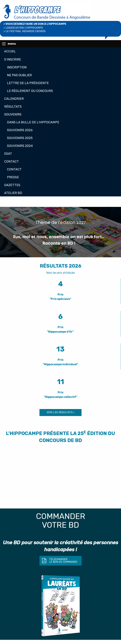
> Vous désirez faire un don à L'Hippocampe (35, 24)
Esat (8, 154)
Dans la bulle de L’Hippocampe (33, 122)
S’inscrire (13, 59)
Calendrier (14, 99)
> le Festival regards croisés (25, 31)
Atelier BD (13, 193)
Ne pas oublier (19, 75)
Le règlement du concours (30, 91)
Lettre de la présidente (28, 83)
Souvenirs (13, 114)
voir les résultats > (61, 412)
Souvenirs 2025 (20, 138)
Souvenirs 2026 (20, 130)
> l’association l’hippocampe (23, 28)
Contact (12, 162)
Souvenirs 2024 (20, 146)
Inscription (17, 67)
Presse (13, 177)
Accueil (10, 51)
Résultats (13, 107)
